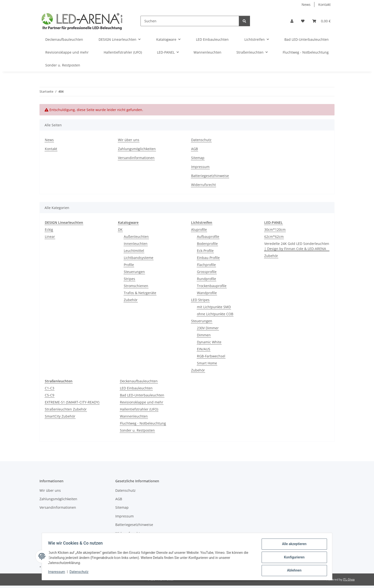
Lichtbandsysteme (139, 258)
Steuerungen (134, 272)
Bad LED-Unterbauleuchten (142, 395)
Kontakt (324, 4)
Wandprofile (207, 293)
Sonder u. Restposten (137, 430)
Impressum (58, 573)
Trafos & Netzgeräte (140, 293)
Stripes (129, 279)
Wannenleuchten (134, 416)
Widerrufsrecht (203, 185)
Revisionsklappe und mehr (142, 402)
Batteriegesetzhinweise (210, 176)
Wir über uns (129, 140)
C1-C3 (50, 388)
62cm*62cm (274, 237)
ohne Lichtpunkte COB (215, 314)
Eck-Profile (205, 251)
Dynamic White (209, 342)
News (306, 4)
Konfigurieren (292, 558)
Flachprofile (206, 265)
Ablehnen (292, 571)
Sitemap (198, 158)
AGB (195, 149)
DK (120, 230)
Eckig (49, 230)
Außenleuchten (136, 237)
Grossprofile (207, 272)
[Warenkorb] (321, 21)
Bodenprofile (207, 244)
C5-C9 (50, 395)
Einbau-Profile (208, 258)
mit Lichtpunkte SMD (214, 307)
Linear (50, 237)
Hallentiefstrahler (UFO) (139, 409)
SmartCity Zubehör (60, 416)
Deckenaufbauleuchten (139, 381)
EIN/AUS (204, 349)
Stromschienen (136, 286)
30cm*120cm (275, 230)
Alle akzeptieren (292, 546)
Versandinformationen (136, 158)
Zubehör (131, 300)
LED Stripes (200, 300)
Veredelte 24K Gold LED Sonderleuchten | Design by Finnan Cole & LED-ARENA (297, 246)
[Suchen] (190, 21)
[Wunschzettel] (303, 21)
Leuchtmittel (134, 251)
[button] (292, 21)
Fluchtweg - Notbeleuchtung (143, 423)
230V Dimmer (208, 328)
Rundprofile (206, 279)
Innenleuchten (136, 244)
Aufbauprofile (208, 237)
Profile (129, 265)
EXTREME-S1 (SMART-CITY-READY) (72, 402)
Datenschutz (81, 573)
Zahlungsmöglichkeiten (137, 149)
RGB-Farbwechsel (211, 356)
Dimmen (204, 335)
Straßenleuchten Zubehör (66, 409)
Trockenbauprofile (212, 286)
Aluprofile (199, 230)
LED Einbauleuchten (136, 388)
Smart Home (207, 363)
